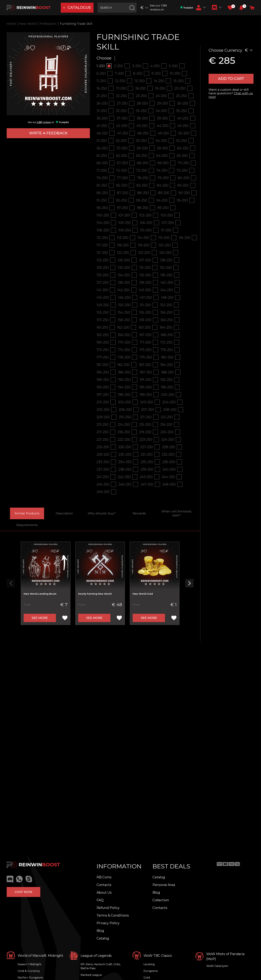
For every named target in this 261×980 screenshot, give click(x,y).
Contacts (104, 885)
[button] (241, 8)
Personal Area (164, 885)
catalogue (77, 8)
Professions (48, 24)
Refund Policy (108, 908)
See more (40, 618)
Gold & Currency (29, 971)
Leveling (149, 964)
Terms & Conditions (113, 915)
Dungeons (151, 971)
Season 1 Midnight (30, 964)
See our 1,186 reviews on (171, 8)
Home (11, 24)
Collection (161, 900)
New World (28, 24)
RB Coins (104, 877)
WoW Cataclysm (217, 966)
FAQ (100, 900)
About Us (104, 892)
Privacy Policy (108, 923)
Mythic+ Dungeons (30, 978)
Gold (147, 978)
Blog (100, 931)
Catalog (103, 938)
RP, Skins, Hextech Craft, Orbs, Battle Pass (101, 966)
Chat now (23, 892)
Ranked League (91, 975)
